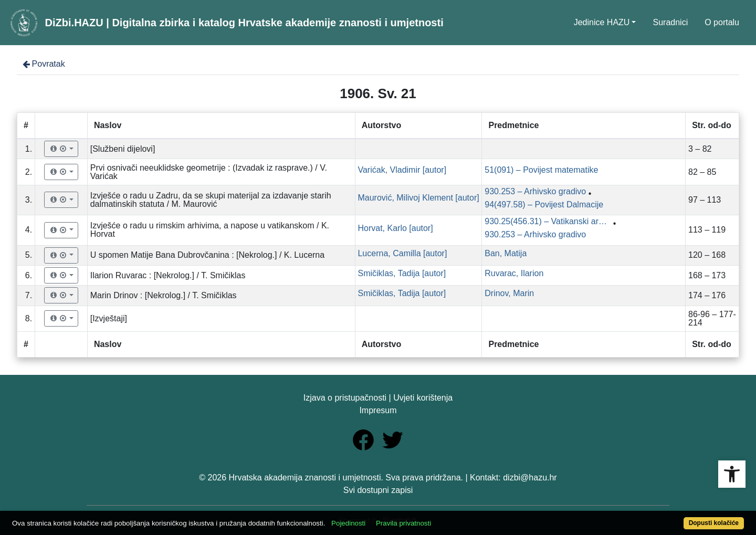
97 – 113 (705, 200)
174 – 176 (707, 295)
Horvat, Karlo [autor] (395, 228)
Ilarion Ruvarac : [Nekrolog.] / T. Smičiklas (168, 275)
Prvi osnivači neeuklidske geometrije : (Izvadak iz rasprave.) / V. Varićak (209, 172)
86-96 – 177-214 (712, 318)
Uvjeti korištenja (423, 398)
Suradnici (670, 22)
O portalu (722, 22)
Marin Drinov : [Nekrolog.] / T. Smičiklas (164, 295)
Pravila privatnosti (403, 523)
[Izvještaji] (109, 318)
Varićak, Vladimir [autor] (402, 170)
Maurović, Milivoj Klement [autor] (418, 198)
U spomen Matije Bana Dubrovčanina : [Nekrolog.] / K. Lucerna (207, 255)
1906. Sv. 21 (378, 93)
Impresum (378, 410)
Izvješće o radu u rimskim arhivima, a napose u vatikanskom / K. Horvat (210, 230)
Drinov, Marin (509, 293)
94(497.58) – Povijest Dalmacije (544, 204)
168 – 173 (707, 275)
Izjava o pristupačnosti (345, 398)
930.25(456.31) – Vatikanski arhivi (548, 221)
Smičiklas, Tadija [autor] (402, 273)
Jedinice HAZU (602, 22)
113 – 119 (707, 230)
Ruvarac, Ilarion (514, 273)
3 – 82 (700, 149)
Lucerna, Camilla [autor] (402, 253)
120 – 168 (707, 255)
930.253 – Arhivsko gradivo (535, 191)
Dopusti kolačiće (714, 523)
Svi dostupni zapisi (378, 490)
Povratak (43, 64)
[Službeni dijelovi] (123, 149)
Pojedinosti (348, 523)
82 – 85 (702, 172)
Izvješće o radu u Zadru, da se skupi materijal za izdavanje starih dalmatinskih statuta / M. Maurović (211, 200)
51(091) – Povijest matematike (541, 170)
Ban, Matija (506, 253)
